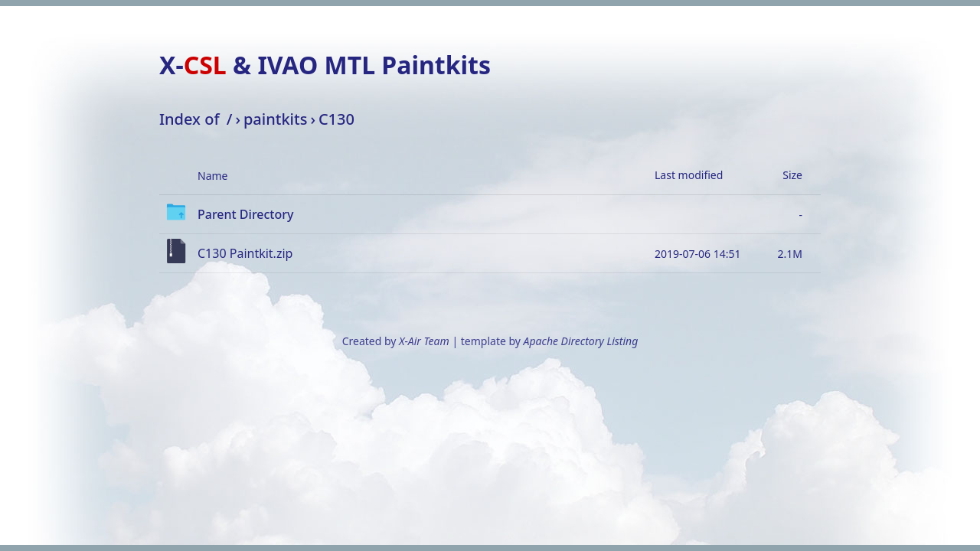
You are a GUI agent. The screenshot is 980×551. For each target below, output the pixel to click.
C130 (336, 119)
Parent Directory (246, 214)
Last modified (689, 175)
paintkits (275, 119)
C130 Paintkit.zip (245, 253)
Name (212, 176)
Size (792, 175)
